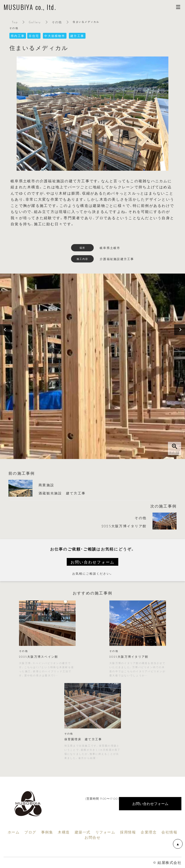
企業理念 (149, 832)
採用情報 (128, 832)
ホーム (14, 832)
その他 (57, 22)
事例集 (47, 832)
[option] (92, 366)
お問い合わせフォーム (93, 562)
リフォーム (105, 832)
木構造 (64, 832)
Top (15, 22)
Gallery (35, 22)
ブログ (30, 832)
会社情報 (169, 832)
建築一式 (83, 832)
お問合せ (92, 837)
